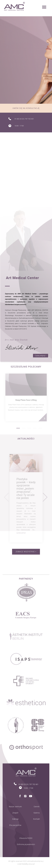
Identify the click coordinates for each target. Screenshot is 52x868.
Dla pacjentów (15, 825)
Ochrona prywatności (26, 844)
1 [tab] (18, 429)
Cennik (37, 807)
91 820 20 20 (19, 119)
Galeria (37, 813)
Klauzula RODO (26, 838)
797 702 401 (29, 119)
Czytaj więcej (21, 533)
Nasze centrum (15, 807)
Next (45, 498)
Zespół (15, 813)
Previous (6, 498)
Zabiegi (15, 819)
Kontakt (37, 819)
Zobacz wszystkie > (26, 552)
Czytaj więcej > (40, 356)
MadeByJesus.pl (28, 864)
